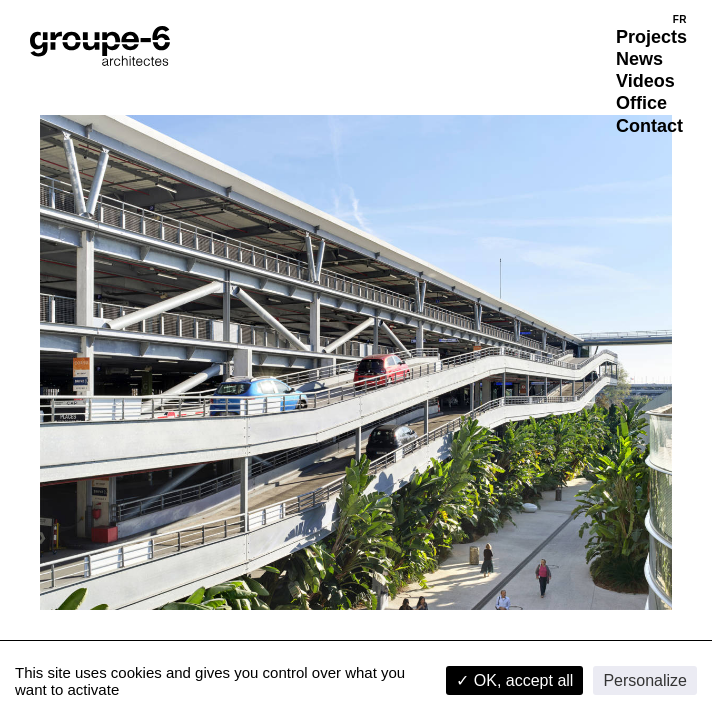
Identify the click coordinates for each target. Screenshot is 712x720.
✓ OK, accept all (514, 680)
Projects (651, 37)
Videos (645, 81)
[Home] (100, 46)
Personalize (645, 680)
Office (641, 103)
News (639, 59)
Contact (649, 126)
